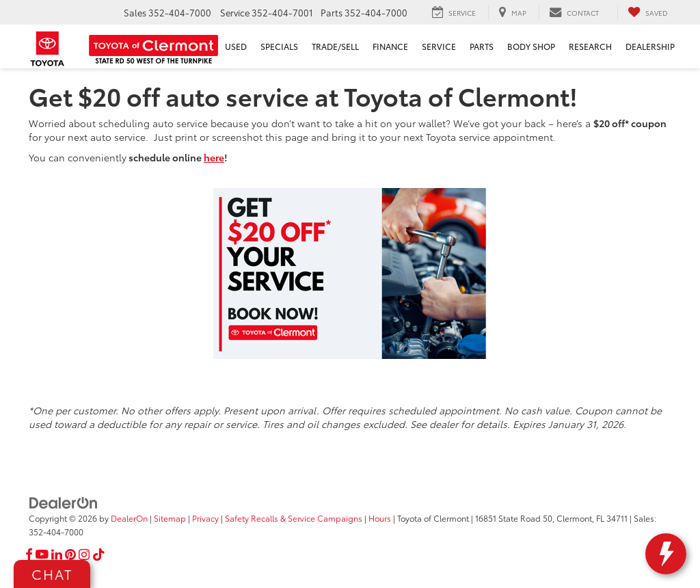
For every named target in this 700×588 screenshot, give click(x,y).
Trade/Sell (335, 46)
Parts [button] (482, 46)
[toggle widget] (666, 554)
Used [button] (236, 46)
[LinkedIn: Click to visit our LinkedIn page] (57, 554)
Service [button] (439, 46)
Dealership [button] (650, 46)
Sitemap (170, 518)
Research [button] (590, 46)
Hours (380, 518)
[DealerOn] (64, 502)
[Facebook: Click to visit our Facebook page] (29, 554)
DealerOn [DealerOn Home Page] (129, 518)
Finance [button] (390, 46)
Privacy (205, 518)
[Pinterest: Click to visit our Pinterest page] (70, 554)
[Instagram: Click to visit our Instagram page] (84, 554)
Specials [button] (279, 46)
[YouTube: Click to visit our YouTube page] (42, 554)
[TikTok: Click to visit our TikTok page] (99, 554)
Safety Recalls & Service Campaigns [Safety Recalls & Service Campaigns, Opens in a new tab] (294, 518)
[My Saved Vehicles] (648, 13)
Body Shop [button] (531, 46)
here (214, 157)
